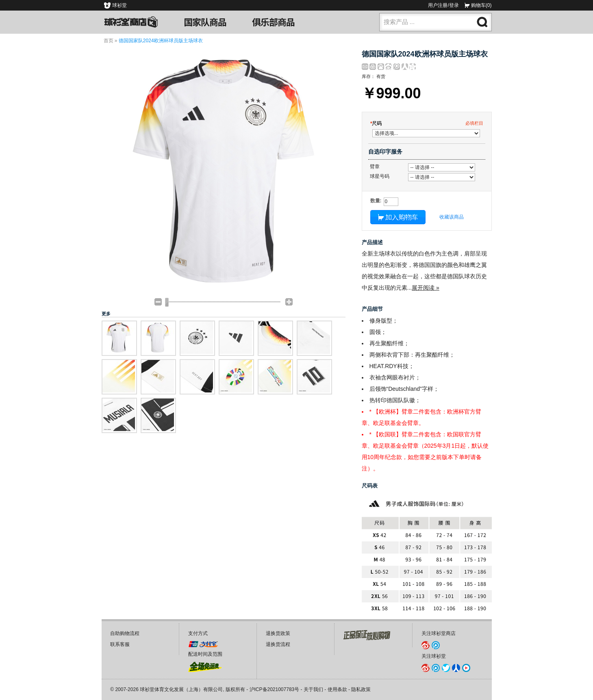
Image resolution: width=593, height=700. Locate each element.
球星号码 (380, 176)
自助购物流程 (125, 633)
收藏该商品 (452, 217)
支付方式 (198, 633)
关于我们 (313, 689)
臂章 (375, 167)
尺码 (376, 124)
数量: (376, 201)
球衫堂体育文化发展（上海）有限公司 (181, 689)
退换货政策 (278, 633)
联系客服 (120, 644)
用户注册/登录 (443, 5)
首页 (109, 41)
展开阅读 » (426, 288)
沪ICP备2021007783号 (275, 689)
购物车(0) (481, 5)
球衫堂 (119, 5)
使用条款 (337, 689)
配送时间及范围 (205, 654)
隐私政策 (361, 689)
